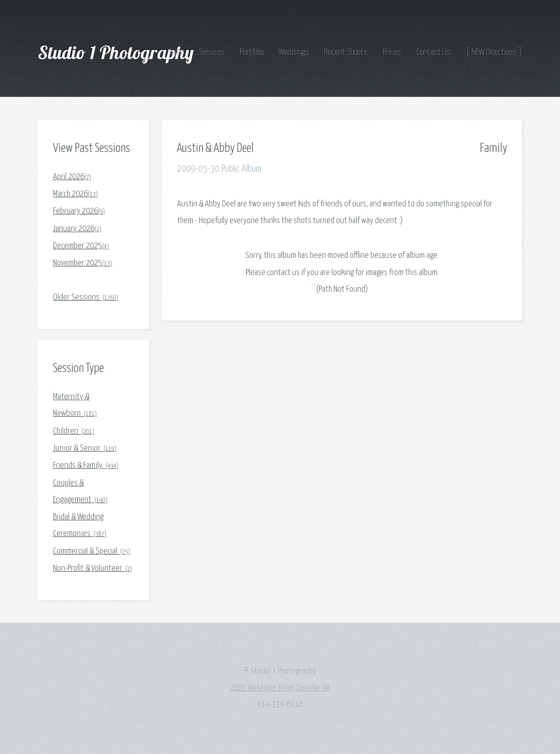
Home (176, 52)
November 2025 (82, 263)
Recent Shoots (346, 52)
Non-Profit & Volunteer (93, 569)
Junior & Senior (85, 448)
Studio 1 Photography (118, 52)
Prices (392, 52)
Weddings (294, 52)
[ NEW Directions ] (494, 52)
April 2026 (72, 177)
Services (212, 52)
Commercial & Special (92, 551)
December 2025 (81, 246)
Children (74, 431)
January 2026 (77, 229)
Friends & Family (86, 466)
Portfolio (251, 52)
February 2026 (79, 211)
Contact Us (433, 52)
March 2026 (75, 194)
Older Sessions (86, 298)
